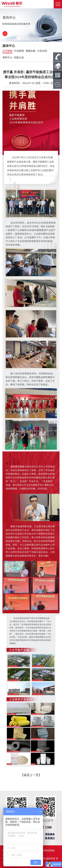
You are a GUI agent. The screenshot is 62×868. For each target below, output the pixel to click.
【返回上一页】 (31, 775)
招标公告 (19, 57)
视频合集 (31, 51)
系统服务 (50, 834)
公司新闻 (7, 51)
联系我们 (50, 838)
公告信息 (42, 51)
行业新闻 (19, 51)
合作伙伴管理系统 (45, 851)
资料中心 (7, 57)
